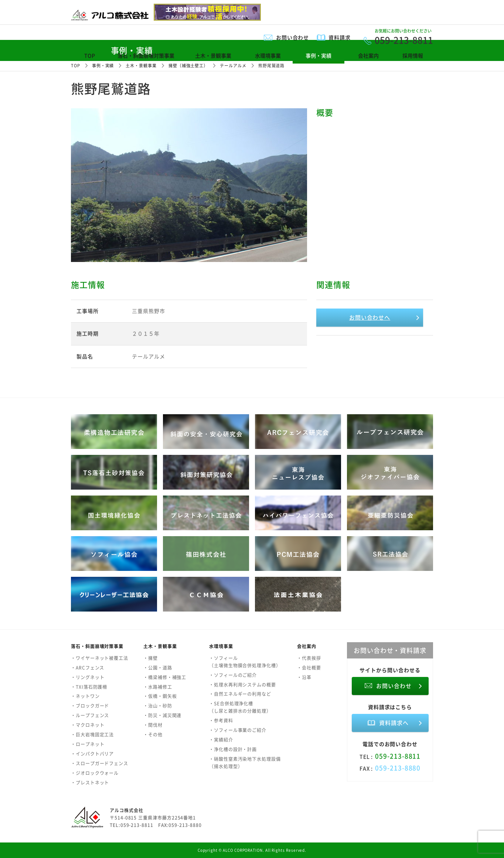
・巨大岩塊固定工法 (92, 735)
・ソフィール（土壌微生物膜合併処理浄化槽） (245, 662)
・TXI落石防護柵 (89, 687)
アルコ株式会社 (126, 810)
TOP (90, 55)
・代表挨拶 (309, 658)
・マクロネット (88, 725)
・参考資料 (221, 721)
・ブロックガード (90, 706)
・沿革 (304, 677)
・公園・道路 (158, 668)
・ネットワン (85, 696)
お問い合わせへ (370, 317)
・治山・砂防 (158, 706)
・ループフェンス (90, 715)
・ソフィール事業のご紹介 (238, 730)
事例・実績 (319, 55)
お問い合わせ (293, 37)
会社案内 (368, 55)
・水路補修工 (158, 687)
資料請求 (340, 37)
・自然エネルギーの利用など (240, 694)
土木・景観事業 (213, 55)
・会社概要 (309, 668)
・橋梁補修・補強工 (165, 677)
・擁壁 (151, 658)
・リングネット (88, 677)
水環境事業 (268, 55)
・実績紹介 (221, 740)
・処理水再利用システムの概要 (243, 685)
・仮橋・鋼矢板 (160, 696)
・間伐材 (153, 725)
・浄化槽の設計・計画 (233, 749)
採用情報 (413, 55)
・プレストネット (90, 783)
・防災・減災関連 (162, 715)
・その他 (153, 735)
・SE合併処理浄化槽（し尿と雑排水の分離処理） (240, 707)
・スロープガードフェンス (100, 763)
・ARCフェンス (88, 668)
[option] (189, 185)
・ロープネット (88, 744)
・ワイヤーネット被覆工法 (100, 658)
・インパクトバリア (92, 754)
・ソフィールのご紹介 (233, 675)
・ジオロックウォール (95, 773)
